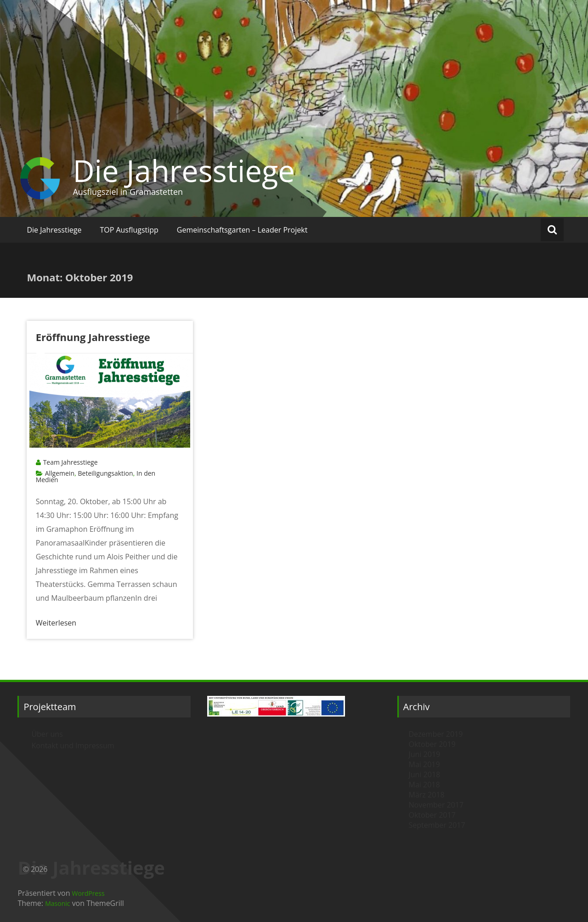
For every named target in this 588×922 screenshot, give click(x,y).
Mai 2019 (424, 764)
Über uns (47, 734)
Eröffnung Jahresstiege (93, 337)
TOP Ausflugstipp (129, 230)
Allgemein (60, 473)
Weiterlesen (56, 623)
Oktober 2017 (432, 815)
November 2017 (436, 805)
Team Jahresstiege (71, 462)
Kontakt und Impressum (73, 746)
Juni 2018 (425, 774)
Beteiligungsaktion (105, 473)
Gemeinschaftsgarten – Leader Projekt (242, 230)
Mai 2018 (424, 785)
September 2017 (437, 825)
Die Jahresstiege (184, 171)
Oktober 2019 (432, 744)
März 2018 (427, 795)
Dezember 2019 (436, 734)
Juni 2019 (425, 754)
